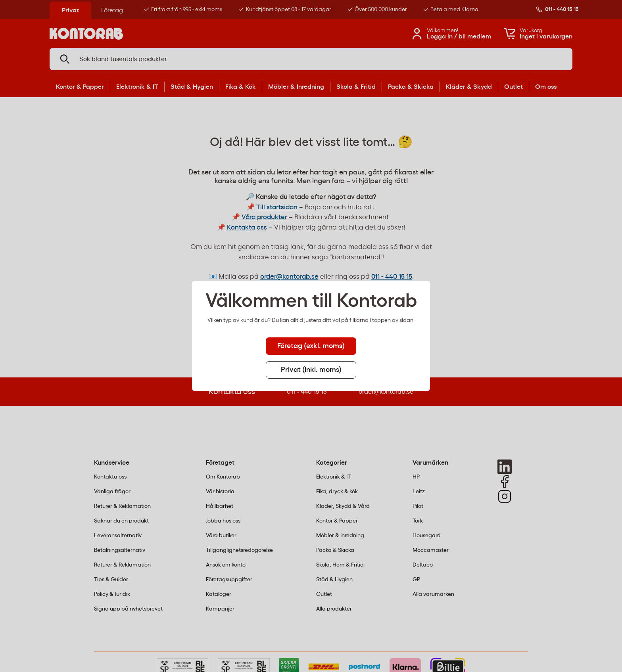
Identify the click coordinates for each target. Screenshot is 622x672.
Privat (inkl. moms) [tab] (311, 370)
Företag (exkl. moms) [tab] (311, 346)
